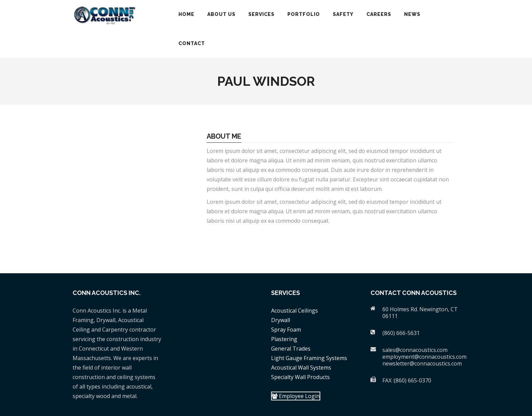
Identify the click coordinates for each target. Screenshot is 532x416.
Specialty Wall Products (300, 377)
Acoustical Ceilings (294, 311)
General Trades (291, 349)
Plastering (284, 339)
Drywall (281, 320)
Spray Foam (286, 330)
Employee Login (296, 396)
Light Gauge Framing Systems (309, 358)
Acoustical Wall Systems (301, 368)
